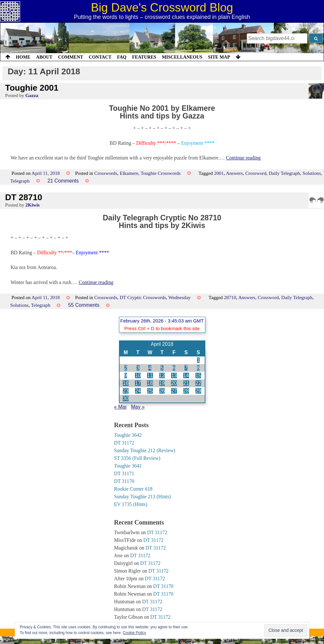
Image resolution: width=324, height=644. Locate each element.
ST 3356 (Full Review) (137, 458)
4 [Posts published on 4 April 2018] (150, 368)
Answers (234, 173)
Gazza (32, 95)
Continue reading (243, 158)
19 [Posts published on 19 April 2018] (162, 383)
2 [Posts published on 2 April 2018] (126, 368)
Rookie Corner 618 (133, 489)
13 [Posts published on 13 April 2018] (174, 375)
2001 (219, 173)
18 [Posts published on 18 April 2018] (150, 383)
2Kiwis (32, 205)
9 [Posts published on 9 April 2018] (126, 375)
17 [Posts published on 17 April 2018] (138, 383)
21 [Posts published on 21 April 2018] (186, 383)
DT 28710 (24, 197)
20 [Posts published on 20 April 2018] (174, 383)
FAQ (122, 57)
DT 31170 (124, 481)
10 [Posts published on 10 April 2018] (138, 375)
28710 (230, 297)
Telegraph (20, 181)
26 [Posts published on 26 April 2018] (162, 391)
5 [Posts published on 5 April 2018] (162, 368)
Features (144, 57)
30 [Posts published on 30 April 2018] (126, 399)
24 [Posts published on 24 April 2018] (138, 391)
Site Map (219, 57)
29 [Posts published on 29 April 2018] (198, 391)
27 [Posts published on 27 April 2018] (174, 391)
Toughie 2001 (32, 88)
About (44, 57)
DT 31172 (124, 443)
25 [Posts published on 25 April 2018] (150, 391)
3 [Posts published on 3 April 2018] (138, 368)
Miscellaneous (182, 57)
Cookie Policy (134, 633)
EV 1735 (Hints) (131, 504)
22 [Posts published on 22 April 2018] (198, 383)
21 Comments (63, 181)
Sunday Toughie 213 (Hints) (143, 497)
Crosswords (106, 173)
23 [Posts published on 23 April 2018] (126, 391)
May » (138, 407)
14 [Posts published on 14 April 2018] (186, 375)
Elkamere (129, 173)
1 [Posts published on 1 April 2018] (198, 360)
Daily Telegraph (284, 173)
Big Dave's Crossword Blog (162, 8)
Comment (71, 57)
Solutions (312, 173)
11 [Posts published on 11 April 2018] (150, 375)
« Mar (121, 407)
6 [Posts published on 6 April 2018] (174, 368)
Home (23, 57)
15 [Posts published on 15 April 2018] (198, 375)
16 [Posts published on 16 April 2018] (126, 383)
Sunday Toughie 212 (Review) (145, 450)
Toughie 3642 (128, 435)
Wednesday (179, 297)
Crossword (256, 173)
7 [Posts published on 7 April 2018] (186, 368)
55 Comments (84, 305)
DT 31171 (124, 473)
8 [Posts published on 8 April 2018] (198, 368)
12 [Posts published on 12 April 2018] (162, 375)
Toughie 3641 (128, 466)
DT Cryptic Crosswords (143, 297)
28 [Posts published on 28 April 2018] (186, 391)
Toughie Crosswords (161, 173)
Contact (100, 57)
